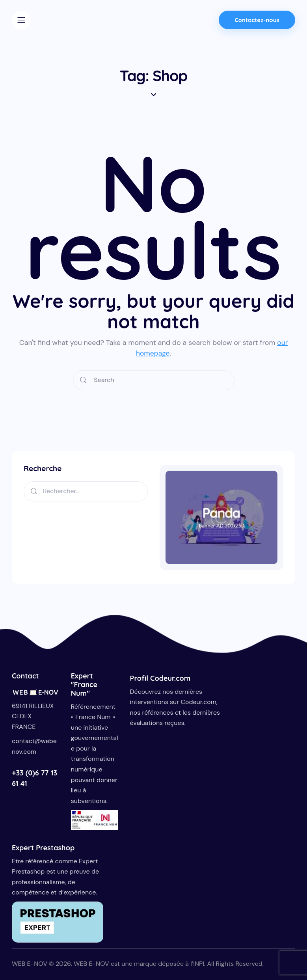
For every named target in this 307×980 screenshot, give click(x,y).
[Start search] (83, 380)
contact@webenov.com (34, 746)
